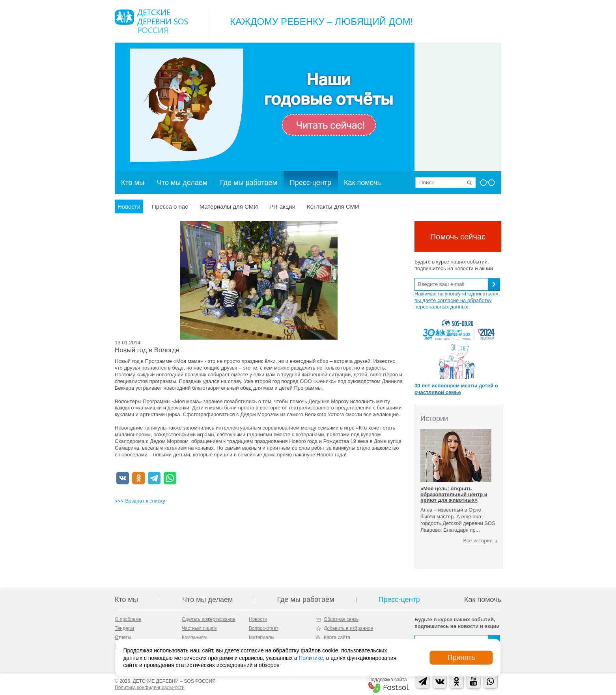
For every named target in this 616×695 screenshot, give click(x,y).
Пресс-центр (311, 183)
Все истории (478, 541)
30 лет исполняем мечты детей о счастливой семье (456, 389)
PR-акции (282, 206)
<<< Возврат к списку (140, 501)
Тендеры (124, 628)
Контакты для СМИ (333, 206)
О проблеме (128, 619)
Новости (129, 206)
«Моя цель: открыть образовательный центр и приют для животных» (454, 494)
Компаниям (194, 637)
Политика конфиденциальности (150, 688)
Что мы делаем (182, 183)
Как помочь (362, 183)
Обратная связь (341, 619)
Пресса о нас (170, 206)
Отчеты (123, 637)
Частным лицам (199, 628)
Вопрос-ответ (263, 628)
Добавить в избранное (348, 628)
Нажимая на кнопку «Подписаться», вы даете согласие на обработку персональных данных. (457, 300)
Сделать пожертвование (209, 619)
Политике (311, 658)
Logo (151, 21)
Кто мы (133, 183)
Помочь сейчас (458, 237)
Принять (461, 658)
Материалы (261, 637)
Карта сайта (337, 637)
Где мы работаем (249, 183)
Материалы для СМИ (229, 206)
